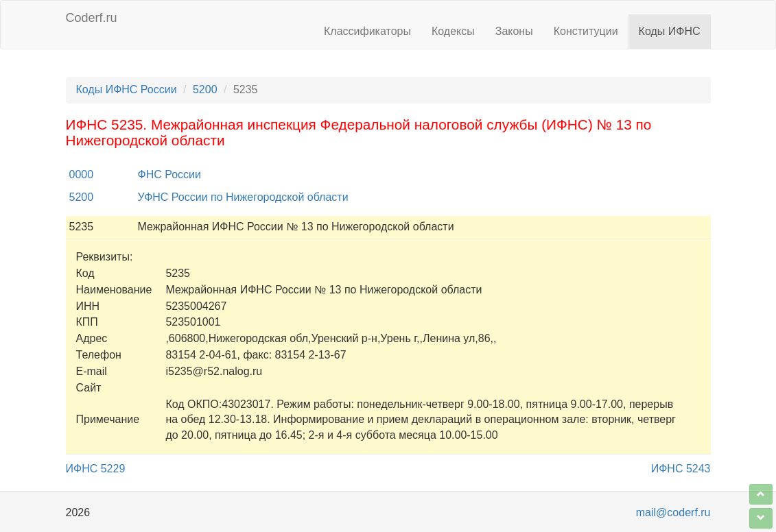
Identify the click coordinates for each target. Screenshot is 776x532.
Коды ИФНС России (127, 89)
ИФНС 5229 (96, 469)
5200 (205, 89)
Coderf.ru (92, 18)
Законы (514, 31)
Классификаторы (367, 31)
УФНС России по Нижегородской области (243, 197)
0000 (82, 174)
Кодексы (453, 31)
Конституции (586, 31)
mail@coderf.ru (673, 512)
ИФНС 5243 (681, 469)
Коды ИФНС (670, 31)
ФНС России (169, 174)
